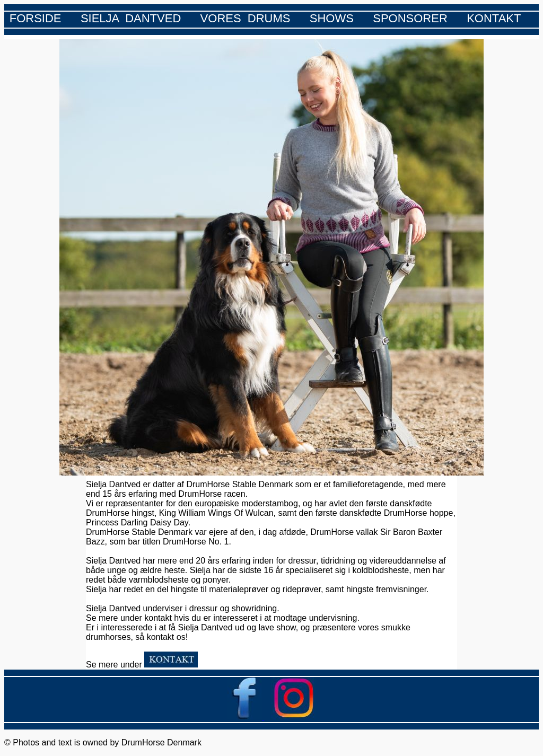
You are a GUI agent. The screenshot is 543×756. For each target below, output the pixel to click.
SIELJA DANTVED (131, 18)
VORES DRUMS (246, 18)
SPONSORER (410, 18)
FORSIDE (36, 18)
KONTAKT (494, 18)
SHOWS (332, 18)
